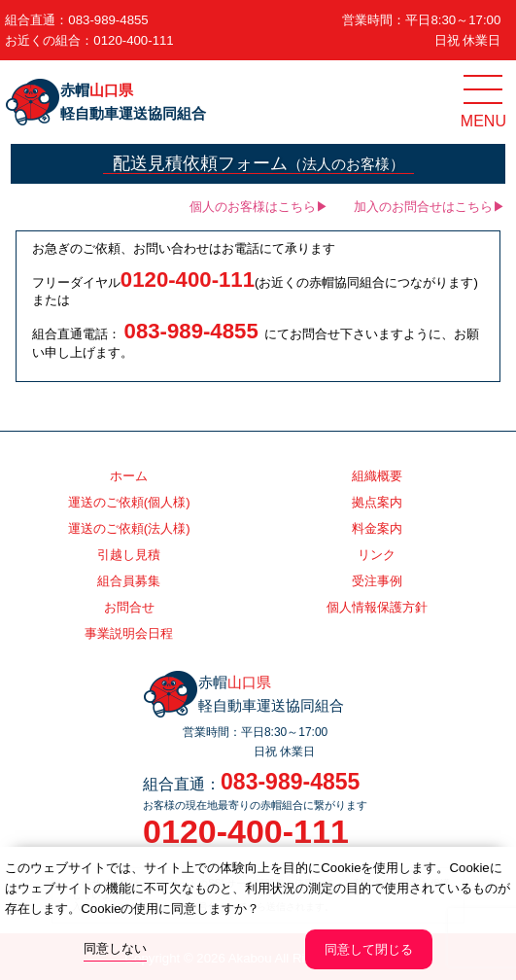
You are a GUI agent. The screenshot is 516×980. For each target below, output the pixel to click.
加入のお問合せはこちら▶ (430, 207)
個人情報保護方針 (377, 607)
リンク (377, 555)
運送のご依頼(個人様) (129, 502)
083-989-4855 (108, 20)
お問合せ (129, 607)
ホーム (129, 476)
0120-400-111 (133, 40)
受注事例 (377, 581)
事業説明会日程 (129, 633)
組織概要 (377, 476)
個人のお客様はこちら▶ (259, 207)
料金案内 (377, 528)
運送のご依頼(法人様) (129, 528)
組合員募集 (129, 581)
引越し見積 (129, 555)
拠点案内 (377, 502)
